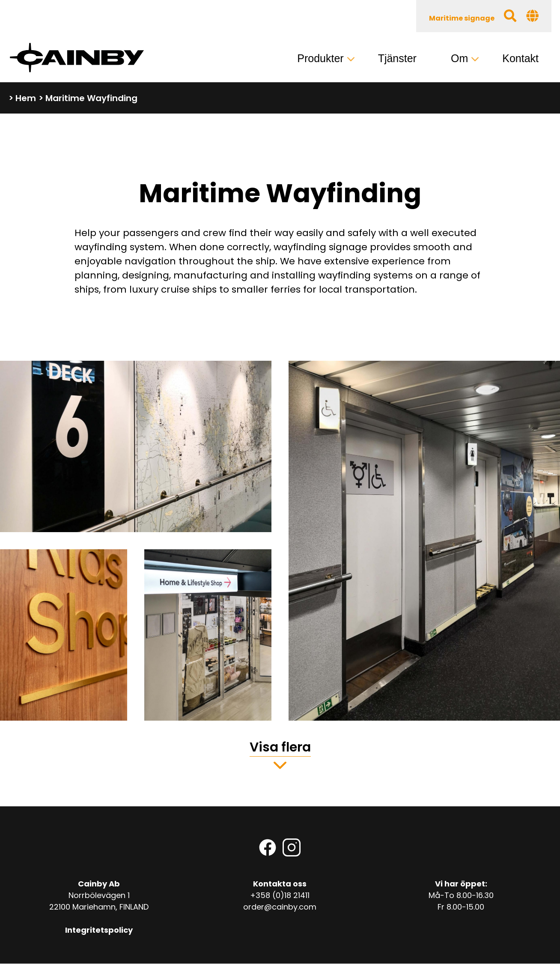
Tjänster (397, 58)
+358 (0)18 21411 (280, 895)
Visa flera (280, 747)
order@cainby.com (280, 907)
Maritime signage (462, 18)
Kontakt (520, 58)
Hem (26, 98)
